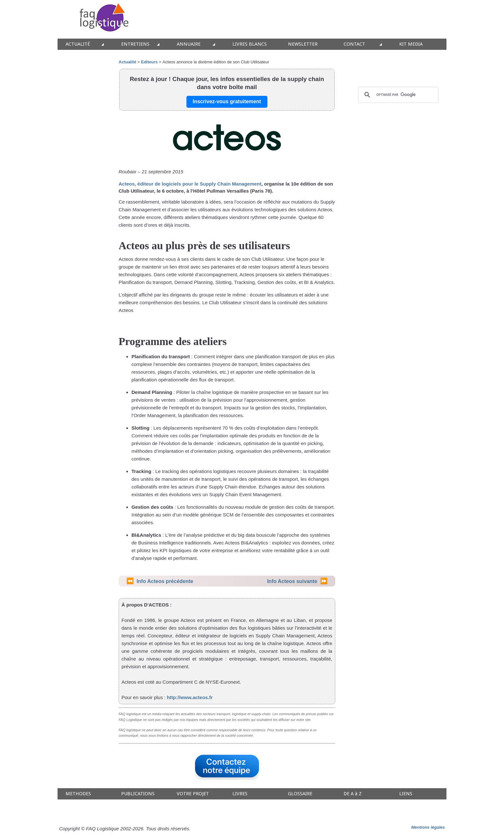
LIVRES (240, 794)
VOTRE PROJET (193, 794)
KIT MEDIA (411, 44)
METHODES (78, 794)
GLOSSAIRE (300, 794)
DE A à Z (353, 794)
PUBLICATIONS (138, 794)
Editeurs (149, 62)
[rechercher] (397, 95)
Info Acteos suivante (292, 581)
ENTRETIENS (135, 44)
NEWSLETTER (303, 44)
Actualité (127, 62)
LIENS (406, 794)
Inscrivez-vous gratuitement (227, 101)
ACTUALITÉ (78, 44)
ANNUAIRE (189, 44)
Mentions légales (428, 827)
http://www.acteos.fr (190, 697)
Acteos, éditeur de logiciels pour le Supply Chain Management (190, 184)
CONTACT (354, 44)
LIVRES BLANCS (250, 44)
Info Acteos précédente (165, 581)
